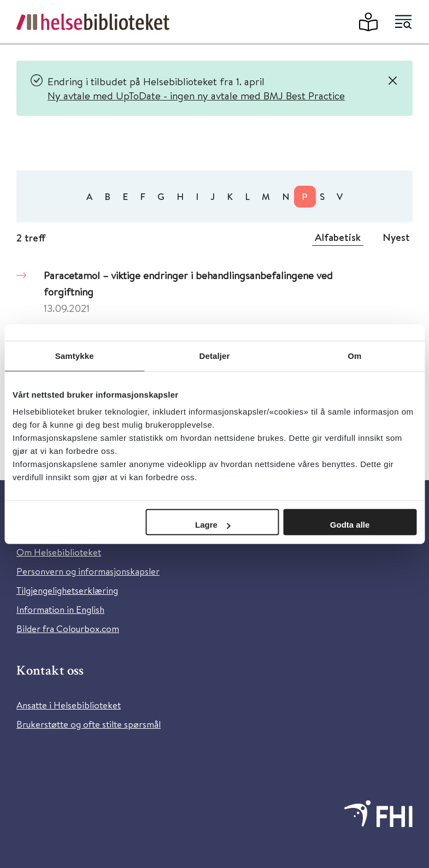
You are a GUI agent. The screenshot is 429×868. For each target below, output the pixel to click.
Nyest (396, 237)
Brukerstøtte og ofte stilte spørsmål (89, 724)
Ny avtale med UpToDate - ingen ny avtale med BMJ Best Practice (196, 95)
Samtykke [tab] (75, 355)
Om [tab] (354, 355)
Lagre (213, 525)
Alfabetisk (338, 237)
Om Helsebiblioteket (59, 552)
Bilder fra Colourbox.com (68, 628)
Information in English (60, 609)
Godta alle (350, 525)
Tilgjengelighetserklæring (67, 590)
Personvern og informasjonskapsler (88, 571)
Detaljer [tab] (215, 355)
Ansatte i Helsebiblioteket (69, 705)
